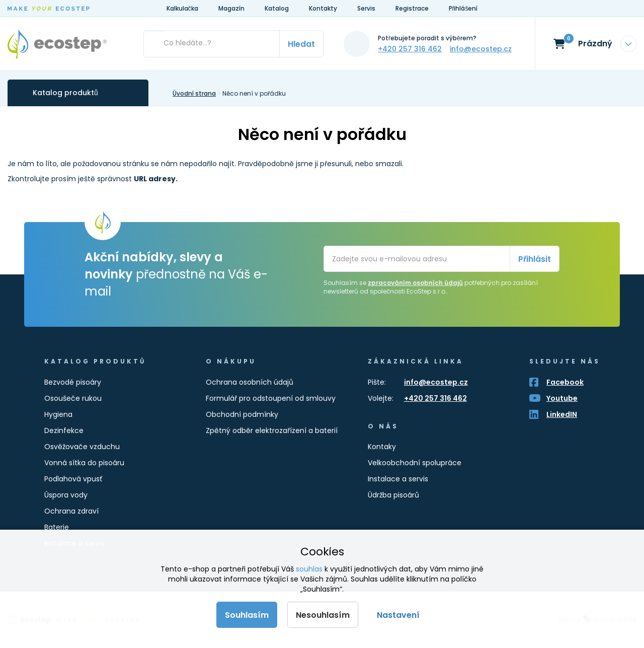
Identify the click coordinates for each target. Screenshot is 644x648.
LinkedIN (562, 414)
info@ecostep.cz (481, 49)
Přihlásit (535, 259)
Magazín (231, 8)
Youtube (562, 398)
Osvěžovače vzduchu (82, 447)
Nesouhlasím (323, 615)
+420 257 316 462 (410, 49)
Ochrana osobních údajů (250, 382)
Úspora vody (66, 495)
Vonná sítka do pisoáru (84, 463)
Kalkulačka (182, 8)
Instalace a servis (398, 479)
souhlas (309, 569)
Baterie (57, 527)
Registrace (412, 8)
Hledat (301, 44)
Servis (366, 8)
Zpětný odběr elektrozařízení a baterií (272, 430)
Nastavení (398, 615)
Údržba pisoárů (393, 495)
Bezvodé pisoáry (73, 382)
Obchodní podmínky (242, 414)
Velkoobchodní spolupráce (415, 463)
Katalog (277, 8)
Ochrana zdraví (71, 511)
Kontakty (323, 8)
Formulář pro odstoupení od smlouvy (271, 398)
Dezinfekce (64, 430)
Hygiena (58, 414)
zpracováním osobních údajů (415, 283)
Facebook (565, 382)
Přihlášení (463, 8)
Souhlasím (247, 615)
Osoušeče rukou (73, 398)
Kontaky (382, 447)
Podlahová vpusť (73, 479)
